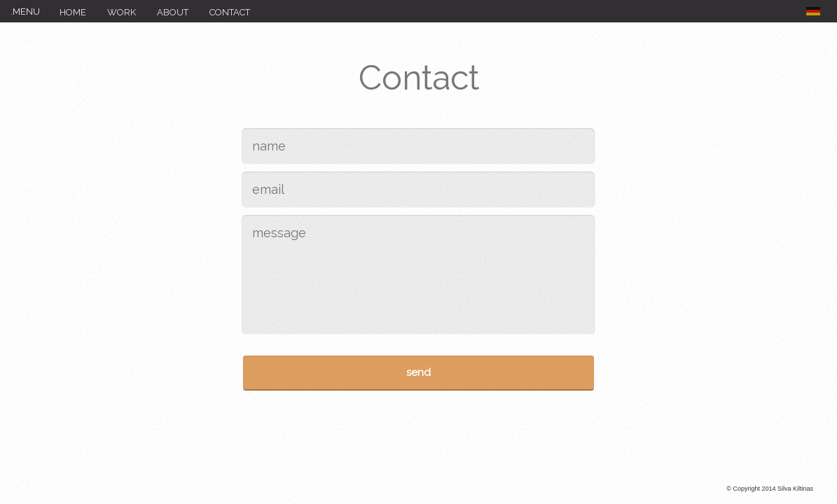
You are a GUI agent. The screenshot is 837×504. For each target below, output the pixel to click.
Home (73, 12)
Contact (230, 12)
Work (122, 12)
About (173, 12)
